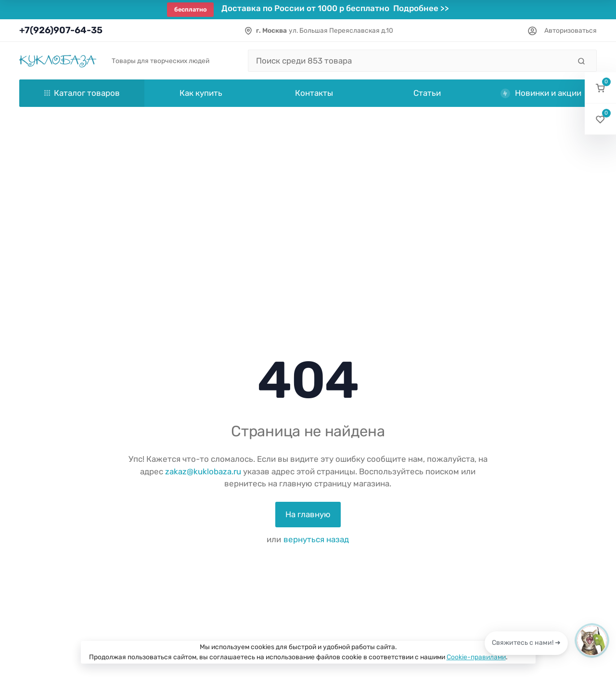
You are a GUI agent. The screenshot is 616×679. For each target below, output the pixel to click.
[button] (600, 88)
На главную (308, 514)
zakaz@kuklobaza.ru (203, 471)
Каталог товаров (82, 93)
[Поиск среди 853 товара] (409, 61)
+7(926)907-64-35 (61, 30)
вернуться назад (316, 539)
